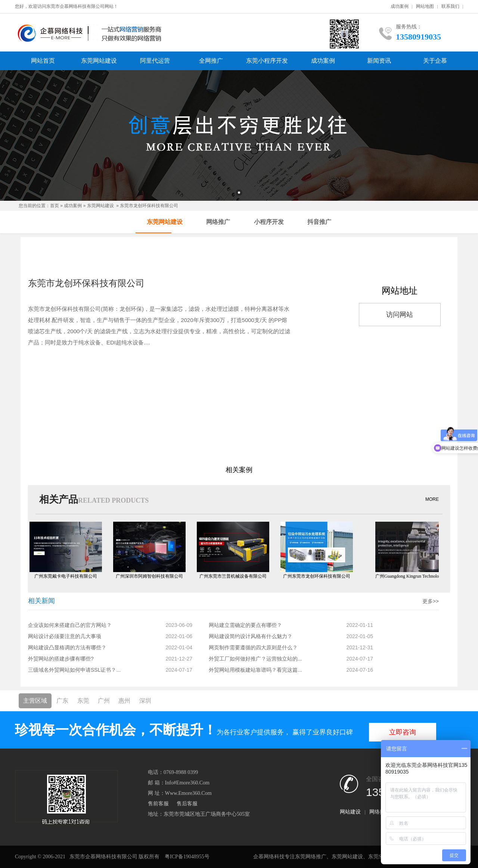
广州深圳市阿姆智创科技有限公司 (151, 576)
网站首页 (43, 61)
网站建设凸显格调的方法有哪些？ (67, 647)
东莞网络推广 (311, 857)
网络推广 (380, 812)
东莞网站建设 (99, 61)
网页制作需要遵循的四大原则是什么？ (253, 647)
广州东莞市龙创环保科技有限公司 (318, 576)
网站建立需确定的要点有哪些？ (245, 625)
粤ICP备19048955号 (187, 857)
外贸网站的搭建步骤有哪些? (61, 659)
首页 (55, 206)
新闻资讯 (379, 61)
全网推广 (211, 61)
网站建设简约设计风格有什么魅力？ (251, 636)
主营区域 (35, 701)
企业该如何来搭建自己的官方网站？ (70, 625)
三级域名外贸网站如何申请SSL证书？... (74, 670)
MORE (432, 499)
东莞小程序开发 (267, 61)
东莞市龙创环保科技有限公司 (149, 206)
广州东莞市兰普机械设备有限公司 (235, 576)
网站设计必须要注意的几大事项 (65, 636)
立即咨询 (403, 732)
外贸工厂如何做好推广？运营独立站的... (255, 659)
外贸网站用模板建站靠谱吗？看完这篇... (255, 670)
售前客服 (158, 804)
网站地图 (425, 6)
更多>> (431, 601)
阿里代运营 (155, 61)
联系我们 (450, 6)
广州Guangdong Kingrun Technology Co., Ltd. (419, 576)
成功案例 (400, 6)
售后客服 (187, 804)
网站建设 (350, 812)
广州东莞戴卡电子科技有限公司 (67, 576)
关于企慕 (435, 61)
